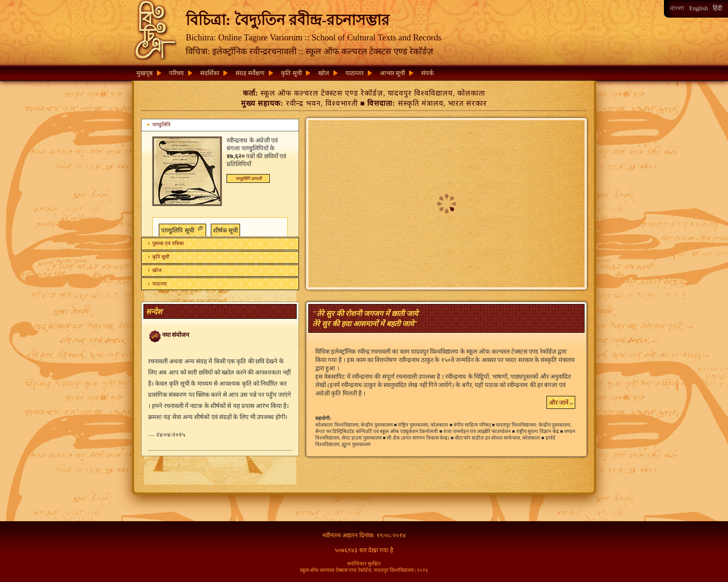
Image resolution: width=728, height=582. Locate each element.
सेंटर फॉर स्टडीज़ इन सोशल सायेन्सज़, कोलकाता (498, 438)
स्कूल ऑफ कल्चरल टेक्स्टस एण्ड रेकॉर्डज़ (322, 93)
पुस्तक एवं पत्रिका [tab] (164, 243)
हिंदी (717, 8)
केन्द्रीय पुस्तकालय (555, 425)
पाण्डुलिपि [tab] (158, 125)
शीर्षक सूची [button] (225, 230)
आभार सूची (392, 73)
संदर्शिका (210, 73)
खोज (324, 73)
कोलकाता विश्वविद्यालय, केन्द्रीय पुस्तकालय (354, 425)
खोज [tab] (153, 270)
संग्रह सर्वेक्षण (250, 73)
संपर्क (427, 73)
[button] (248, 178)
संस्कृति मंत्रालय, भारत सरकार (442, 103)
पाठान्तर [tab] (156, 284)
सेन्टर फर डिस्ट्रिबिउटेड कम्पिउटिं (344, 431)
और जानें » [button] (561, 403)
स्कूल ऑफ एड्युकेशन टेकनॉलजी (409, 431)
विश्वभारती (342, 103)
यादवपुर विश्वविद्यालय (420, 93)
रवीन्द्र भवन (303, 103)
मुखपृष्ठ (145, 73)
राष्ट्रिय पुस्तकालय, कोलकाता (423, 425)
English (699, 8)
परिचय (176, 73)
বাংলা (677, 8)
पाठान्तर (354, 73)
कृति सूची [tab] (157, 257)
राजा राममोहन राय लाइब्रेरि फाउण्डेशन (477, 431)
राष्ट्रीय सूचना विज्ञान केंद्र (538, 431)
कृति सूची (291, 73)
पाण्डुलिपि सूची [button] (181, 229)
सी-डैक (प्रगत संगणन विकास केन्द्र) (418, 438)
